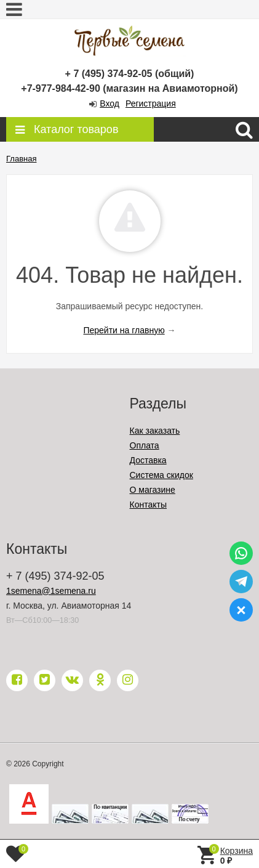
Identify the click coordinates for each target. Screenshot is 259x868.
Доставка (148, 460)
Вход (110, 103)
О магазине (153, 490)
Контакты (148, 505)
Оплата (145, 445)
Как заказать (155, 431)
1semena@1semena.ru (51, 591)
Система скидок (161, 475)
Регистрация (151, 103)
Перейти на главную (124, 330)
